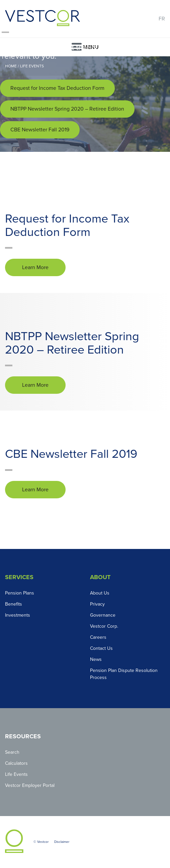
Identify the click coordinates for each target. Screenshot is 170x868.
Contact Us (101, 648)
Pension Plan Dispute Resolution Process (124, 674)
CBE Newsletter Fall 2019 (40, 130)
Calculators (16, 763)
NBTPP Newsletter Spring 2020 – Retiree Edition (67, 109)
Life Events (16, 774)
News (96, 659)
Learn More (35, 267)
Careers (98, 637)
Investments (18, 615)
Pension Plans (20, 593)
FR (162, 19)
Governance (103, 615)
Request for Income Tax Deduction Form (57, 88)
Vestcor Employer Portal (30, 785)
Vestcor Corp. (104, 626)
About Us (100, 593)
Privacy (97, 604)
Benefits (14, 604)
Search (12, 752)
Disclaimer (62, 842)
